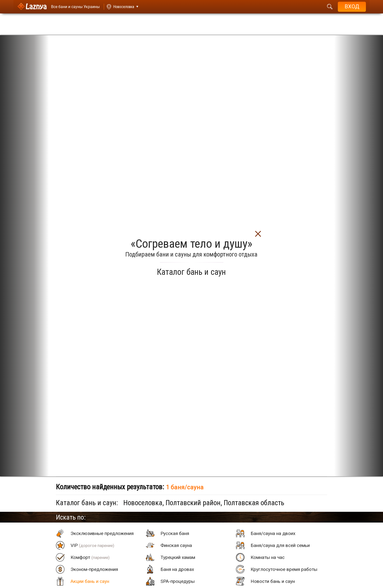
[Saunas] (73, 7)
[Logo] (32, 7)
